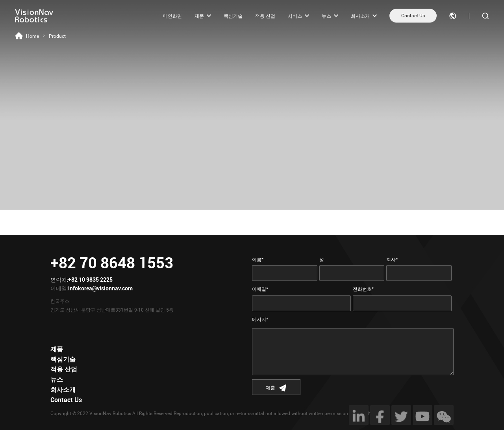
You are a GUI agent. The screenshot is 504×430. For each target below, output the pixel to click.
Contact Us (413, 16)
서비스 (295, 16)
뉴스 (326, 16)
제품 (199, 16)
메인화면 (172, 16)
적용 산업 (265, 16)
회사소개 (360, 16)
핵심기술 (233, 16)
